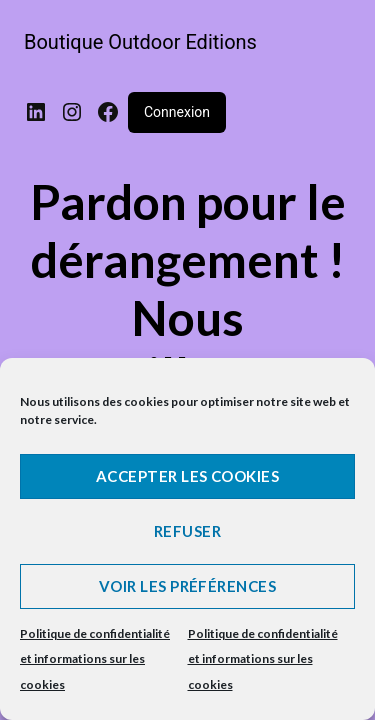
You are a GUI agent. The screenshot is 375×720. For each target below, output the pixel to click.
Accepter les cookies (187, 476)
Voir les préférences (187, 586)
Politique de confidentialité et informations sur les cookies (95, 659)
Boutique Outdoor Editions (140, 42)
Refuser (187, 531)
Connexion (177, 112)
